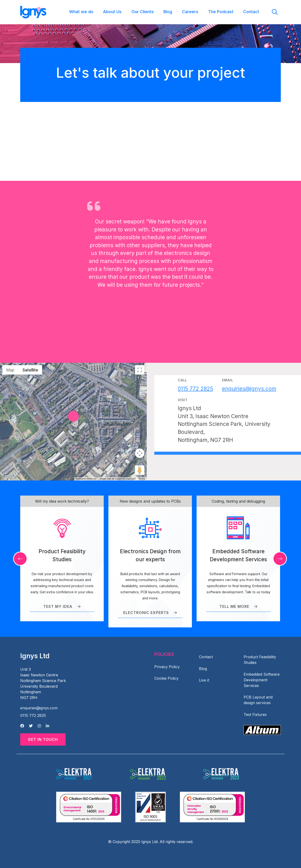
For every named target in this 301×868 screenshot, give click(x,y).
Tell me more (238, 606)
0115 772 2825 (33, 715)
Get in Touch (43, 739)
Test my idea (62, 606)
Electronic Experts (150, 613)
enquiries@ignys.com (39, 708)
